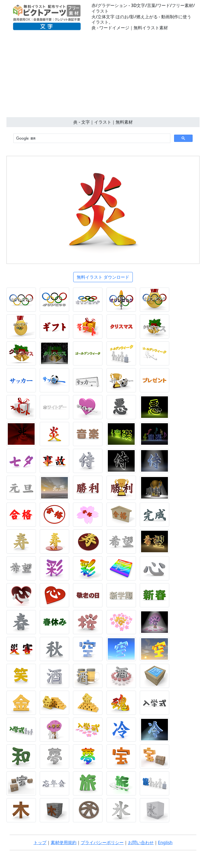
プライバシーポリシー (102, 842)
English (165, 842)
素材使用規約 (64, 842)
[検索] (91, 138)
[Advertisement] (103, 77)
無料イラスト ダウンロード (103, 277)
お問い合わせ (141, 842)
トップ (40, 842)
